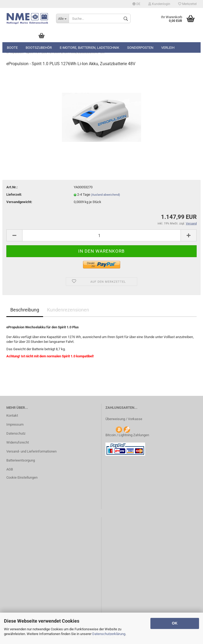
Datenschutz (16, 433)
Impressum (15, 424)
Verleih (168, 48)
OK (175, 623)
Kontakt (12, 415)
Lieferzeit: (14, 194)
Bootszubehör (39, 48)
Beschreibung (25, 310)
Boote (12, 48)
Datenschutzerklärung (109, 634)
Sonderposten (140, 48)
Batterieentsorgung (21, 460)
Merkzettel (187, 4)
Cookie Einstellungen (22, 477)
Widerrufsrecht (18, 442)
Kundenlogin (159, 4)
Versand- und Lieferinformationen (31, 451)
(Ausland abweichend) (105, 195)
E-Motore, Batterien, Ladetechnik (89, 48)
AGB (10, 469)
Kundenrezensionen (68, 310)
